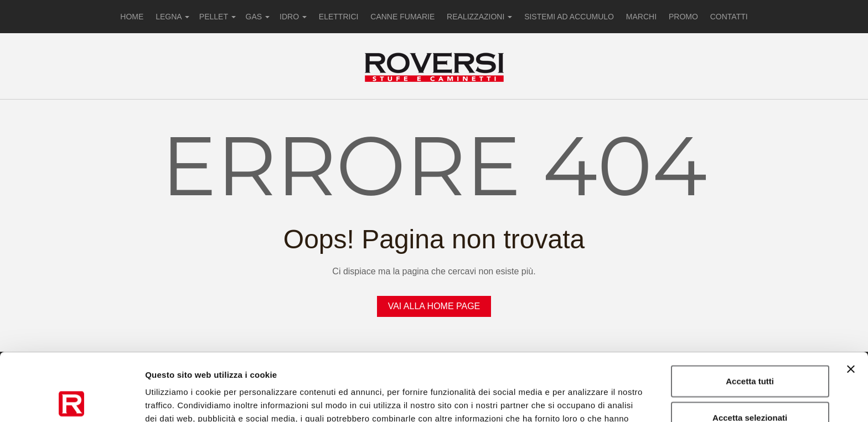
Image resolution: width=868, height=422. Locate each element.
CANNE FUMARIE (402, 17)
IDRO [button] (293, 17)
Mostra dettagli (582, 400)
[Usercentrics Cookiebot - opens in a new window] (72, 400)
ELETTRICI (339, 17)
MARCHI (641, 17)
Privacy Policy (394, 364)
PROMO (683, 17)
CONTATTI (729, 17)
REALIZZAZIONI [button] (479, 17)
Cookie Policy (464, 364)
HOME (132, 17)
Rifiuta (750, 386)
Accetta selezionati (750, 350)
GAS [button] (258, 17)
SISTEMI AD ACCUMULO (569, 17)
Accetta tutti (750, 313)
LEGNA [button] (172, 17)
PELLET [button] (218, 17)
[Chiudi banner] (851, 301)
